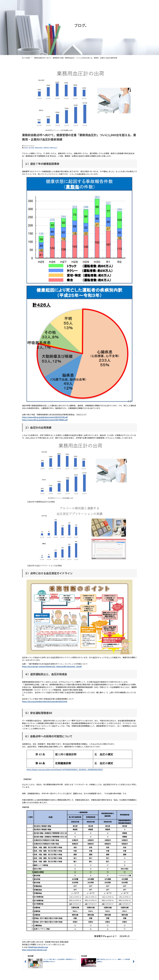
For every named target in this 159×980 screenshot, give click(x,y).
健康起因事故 (39, 148)
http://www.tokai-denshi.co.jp (35, 950)
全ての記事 (26, 58)
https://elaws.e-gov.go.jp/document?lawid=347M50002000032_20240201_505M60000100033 (65, 769)
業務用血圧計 (53, 148)
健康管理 (46, 148)
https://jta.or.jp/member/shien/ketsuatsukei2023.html (45, 701)
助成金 (26, 148)
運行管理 (31, 148)
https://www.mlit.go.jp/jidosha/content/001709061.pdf (45, 420)
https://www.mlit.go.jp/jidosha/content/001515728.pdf (45, 417)
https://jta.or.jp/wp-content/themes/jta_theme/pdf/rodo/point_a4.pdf (52, 666)
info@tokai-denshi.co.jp (38, 947)
